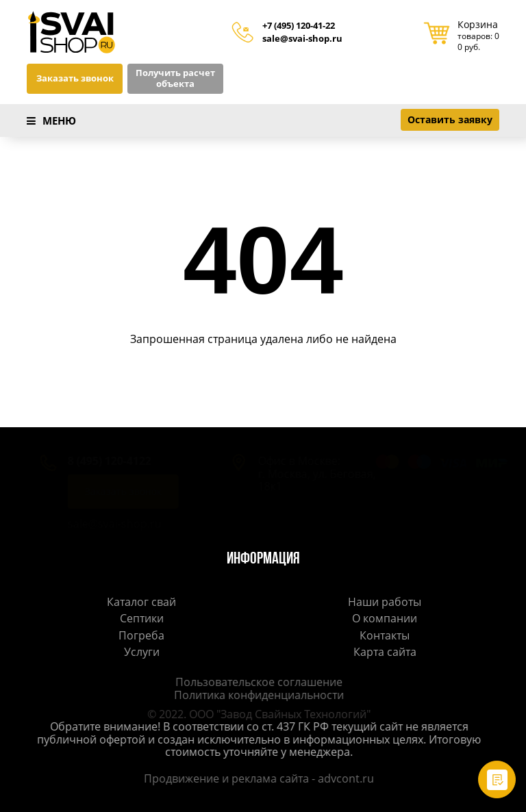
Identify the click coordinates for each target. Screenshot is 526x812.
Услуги (142, 652)
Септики (142, 618)
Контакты (385, 635)
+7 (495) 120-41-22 (299, 26)
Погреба (141, 635)
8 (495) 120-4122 (96, 461)
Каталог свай (141, 602)
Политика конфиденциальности (256, 695)
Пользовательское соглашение (256, 682)
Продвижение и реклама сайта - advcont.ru (256, 778)
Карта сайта (385, 652)
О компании (385, 618)
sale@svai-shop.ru (302, 39)
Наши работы (385, 602)
